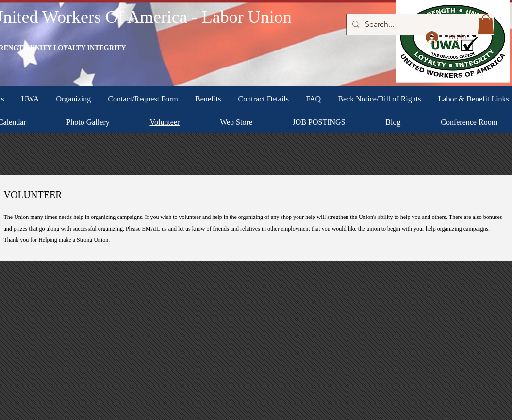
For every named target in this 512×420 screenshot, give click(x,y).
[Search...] (419, 25)
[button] (486, 24)
